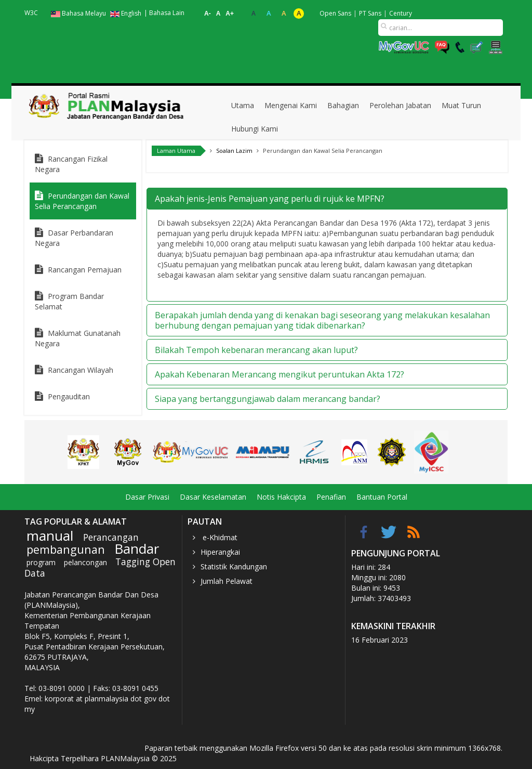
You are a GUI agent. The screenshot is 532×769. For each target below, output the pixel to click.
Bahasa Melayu (79, 13)
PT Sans (370, 13)
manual (50, 536)
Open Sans (335, 13)
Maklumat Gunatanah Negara (78, 338)
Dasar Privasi (147, 497)
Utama (243, 105)
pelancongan (85, 562)
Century (401, 13)
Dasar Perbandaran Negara (74, 238)
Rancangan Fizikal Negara (71, 164)
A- (208, 14)
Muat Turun (461, 105)
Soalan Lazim (234, 151)
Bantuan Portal (382, 497)
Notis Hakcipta (281, 497)
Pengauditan (69, 396)
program (41, 562)
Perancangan (111, 537)
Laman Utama (176, 151)
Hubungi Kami (255, 129)
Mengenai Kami (291, 105)
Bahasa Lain (167, 13)
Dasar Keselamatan (213, 497)
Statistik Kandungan (234, 566)
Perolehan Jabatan (400, 105)
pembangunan (66, 549)
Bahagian (343, 105)
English (126, 13)
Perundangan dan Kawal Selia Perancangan (82, 201)
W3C (31, 13)
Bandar (137, 549)
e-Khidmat (219, 537)
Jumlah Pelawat (227, 581)
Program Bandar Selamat (69, 301)
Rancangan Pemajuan (85, 270)
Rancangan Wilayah (81, 370)
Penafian (331, 497)
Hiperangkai (220, 552)
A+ (230, 14)
